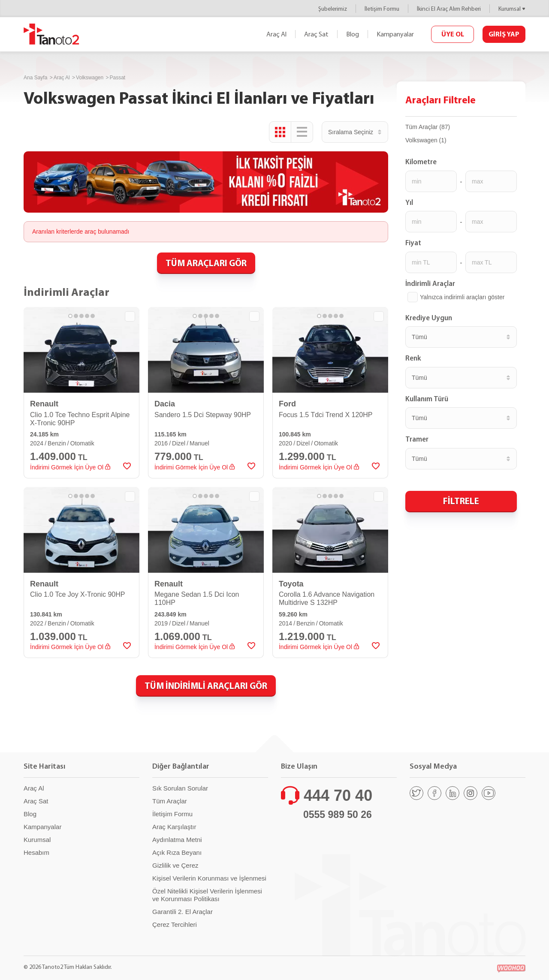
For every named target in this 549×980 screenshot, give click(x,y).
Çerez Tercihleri (175, 924)
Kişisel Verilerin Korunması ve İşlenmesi (209, 878)
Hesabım (36, 852)
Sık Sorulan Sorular (180, 788)
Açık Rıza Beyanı (177, 852)
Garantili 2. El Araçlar (182, 912)
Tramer (417, 439)
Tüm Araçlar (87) (428, 127)
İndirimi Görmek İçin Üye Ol (70, 467)
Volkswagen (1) (426, 140)
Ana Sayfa (35, 78)
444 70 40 (338, 795)
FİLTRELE (461, 501)
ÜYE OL (453, 34)
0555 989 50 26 (338, 815)
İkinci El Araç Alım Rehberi (449, 9)
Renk (413, 358)
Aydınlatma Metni (177, 840)
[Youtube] (489, 793)
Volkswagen (90, 78)
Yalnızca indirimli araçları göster (462, 297)
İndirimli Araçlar (430, 283)
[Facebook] (434, 793)
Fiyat (413, 243)
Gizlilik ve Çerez (175, 865)
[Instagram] (471, 793)
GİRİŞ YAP (504, 34)
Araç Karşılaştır (174, 827)
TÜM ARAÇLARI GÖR (206, 263)
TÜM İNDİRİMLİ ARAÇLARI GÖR (206, 685)
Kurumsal (510, 9)
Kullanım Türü (427, 399)
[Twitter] (416, 793)
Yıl (409, 202)
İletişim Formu (382, 9)
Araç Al (276, 34)
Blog (353, 34)
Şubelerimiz (333, 9)
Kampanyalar (395, 34)
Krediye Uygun (429, 318)
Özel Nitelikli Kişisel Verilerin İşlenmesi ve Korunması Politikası (207, 895)
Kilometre (421, 162)
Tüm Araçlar (170, 801)
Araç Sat (316, 34)
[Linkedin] (452, 793)
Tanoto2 (51, 34)
